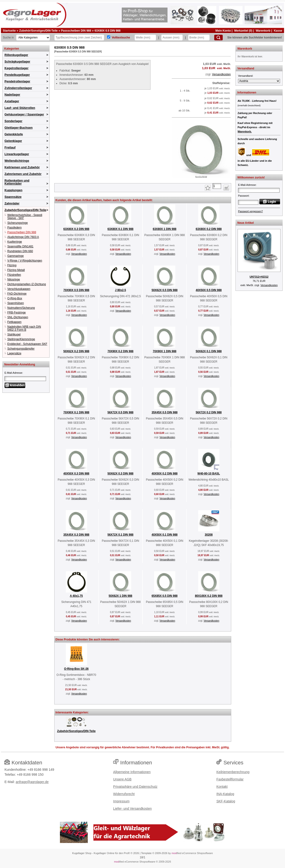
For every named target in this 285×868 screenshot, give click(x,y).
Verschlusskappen (19, 289)
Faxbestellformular (230, 779)
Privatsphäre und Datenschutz (135, 787)
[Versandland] (259, 81)
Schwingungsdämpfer (21, 349)
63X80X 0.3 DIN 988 (76, 229)
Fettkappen (14, 322)
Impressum (121, 801)
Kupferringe (15, 242)
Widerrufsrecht (124, 794)
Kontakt (222, 787)
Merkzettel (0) (243, 31)
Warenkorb (263, 31)
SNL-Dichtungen (18, 317)
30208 (209, 535)
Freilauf (10, 147)
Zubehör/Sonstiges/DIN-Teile (38, 31)
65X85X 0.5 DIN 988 (164, 596)
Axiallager (12, 101)
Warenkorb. (245, 131)
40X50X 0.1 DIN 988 (164, 535)
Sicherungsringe (18, 223)
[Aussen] (172, 38)
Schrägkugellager (17, 61)
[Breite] (199, 38)
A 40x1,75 (76, 596)
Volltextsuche (121, 38)
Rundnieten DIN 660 (20, 251)
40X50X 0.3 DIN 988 (76, 474)
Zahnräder (12, 203)
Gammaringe (15, 256)
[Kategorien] (33, 38)
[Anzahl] (217, 186)
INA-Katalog (225, 794)
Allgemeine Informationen (132, 772)
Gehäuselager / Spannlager (24, 114)
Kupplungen (13, 190)
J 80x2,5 (120, 290)
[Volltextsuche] (109, 37)
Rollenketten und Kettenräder (17, 182)
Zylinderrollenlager (18, 88)
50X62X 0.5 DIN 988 (164, 290)
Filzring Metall (16, 270)
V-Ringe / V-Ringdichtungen (25, 261)
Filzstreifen (14, 275)
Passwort (243, 196)
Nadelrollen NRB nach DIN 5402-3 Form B (24, 328)
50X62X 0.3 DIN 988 (120, 474)
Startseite (9, 31)
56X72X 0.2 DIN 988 (209, 412)
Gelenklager (13, 141)
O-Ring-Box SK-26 (76, 669)
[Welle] (145, 38)
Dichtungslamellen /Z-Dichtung (27, 284)
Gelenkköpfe (14, 134)
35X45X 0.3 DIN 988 (76, 535)
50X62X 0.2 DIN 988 (76, 351)
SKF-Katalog (226, 801)
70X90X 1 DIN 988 (164, 351)
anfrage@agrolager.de (32, 782)
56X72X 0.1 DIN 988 (120, 535)
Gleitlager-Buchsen (19, 128)
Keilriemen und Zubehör (22, 167)
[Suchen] (218, 38)
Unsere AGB (122, 779)
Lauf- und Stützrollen (20, 108)
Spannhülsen (16, 303)
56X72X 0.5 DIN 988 (120, 412)
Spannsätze (13, 197)
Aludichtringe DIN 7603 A (23, 237)
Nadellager (12, 95)
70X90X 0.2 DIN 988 (120, 351)
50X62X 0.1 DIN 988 (209, 351)
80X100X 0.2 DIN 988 (209, 596)
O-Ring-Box (15, 298)
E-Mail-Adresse (13, 373)
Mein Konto (223, 31)
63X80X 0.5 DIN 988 (108, 31)
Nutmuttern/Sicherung (21, 308)
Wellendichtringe (17, 161)
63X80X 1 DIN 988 (164, 229)
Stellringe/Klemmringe (21, 339)
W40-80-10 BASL (209, 474)
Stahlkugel (14, 334)
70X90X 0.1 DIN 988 (76, 412)
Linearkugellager (17, 154)
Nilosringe (14, 279)
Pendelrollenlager (17, 81)
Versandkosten (221, 74)
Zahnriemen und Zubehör (23, 174)
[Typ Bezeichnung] (79, 38)
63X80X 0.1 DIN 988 (120, 229)
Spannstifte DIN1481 (20, 246)
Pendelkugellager (17, 75)
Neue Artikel (246, 223)
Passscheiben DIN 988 (76, 31)
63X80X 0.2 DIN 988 (209, 229)
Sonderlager (13, 121)
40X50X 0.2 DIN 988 (164, 474)
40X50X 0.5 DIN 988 (209, 290)
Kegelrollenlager (17, 68)
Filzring (12, 265)
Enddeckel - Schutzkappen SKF (27, 344)
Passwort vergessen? (250, 211)
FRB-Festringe (17, 313)
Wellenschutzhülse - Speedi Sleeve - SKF (25, 217)
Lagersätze (14, 353)
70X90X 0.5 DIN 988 (76, 290)
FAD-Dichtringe (17, 294)
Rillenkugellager (16, 55)
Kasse (278, 31)
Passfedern (15, 228)
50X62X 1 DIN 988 (120, 596)
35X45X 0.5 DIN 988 (164, 412)
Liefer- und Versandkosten (132, 809)
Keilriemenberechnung (233, 772)
